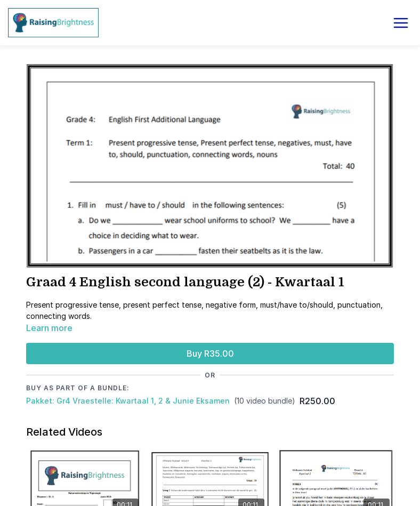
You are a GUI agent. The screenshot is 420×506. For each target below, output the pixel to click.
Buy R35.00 (210, 354)
